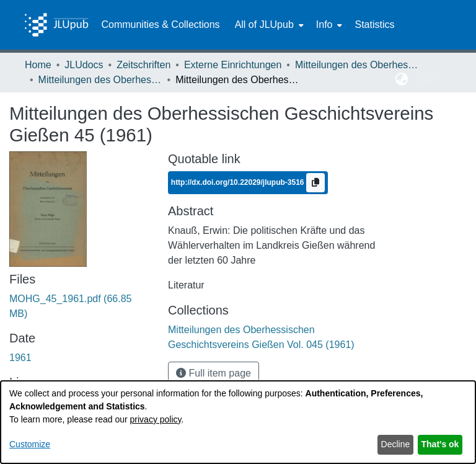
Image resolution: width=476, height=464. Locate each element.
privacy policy (156, 419)
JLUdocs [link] (84, 65)
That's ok (440, 444)
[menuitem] (268, 25)
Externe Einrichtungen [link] (233, 65)
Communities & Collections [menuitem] (160, 25)
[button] (402, 79)
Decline (396, 444)
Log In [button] (429, 79)
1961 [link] (20, 358)
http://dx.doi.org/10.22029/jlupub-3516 (239, 182)
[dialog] (238, 422)
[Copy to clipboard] (315, 183)
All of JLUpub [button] (264, 25)
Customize (30, 444)
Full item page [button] (214, 373)
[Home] (56, 25)
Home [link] (38, 65)
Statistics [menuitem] (374, 25)
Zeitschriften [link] (143, 65)
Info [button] (324, 25)
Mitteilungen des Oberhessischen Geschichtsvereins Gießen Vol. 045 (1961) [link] (100, 80)
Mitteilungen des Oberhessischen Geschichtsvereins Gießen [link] (357, 65)
